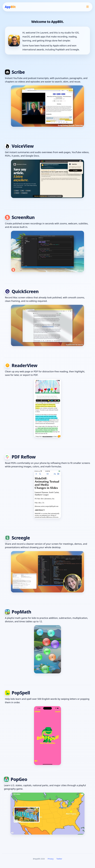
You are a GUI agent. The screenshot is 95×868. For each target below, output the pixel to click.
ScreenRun (20, 217)
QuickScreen (22, 291)
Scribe (15, 72)
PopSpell (17, 693)
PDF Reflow (20, 457)
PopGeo (16, 779)
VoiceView (19, 146)
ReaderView (21, 365)
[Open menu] (87, 7)
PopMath (18, 612)
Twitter (59, 859)
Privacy (51, 859)
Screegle (17, 538)
